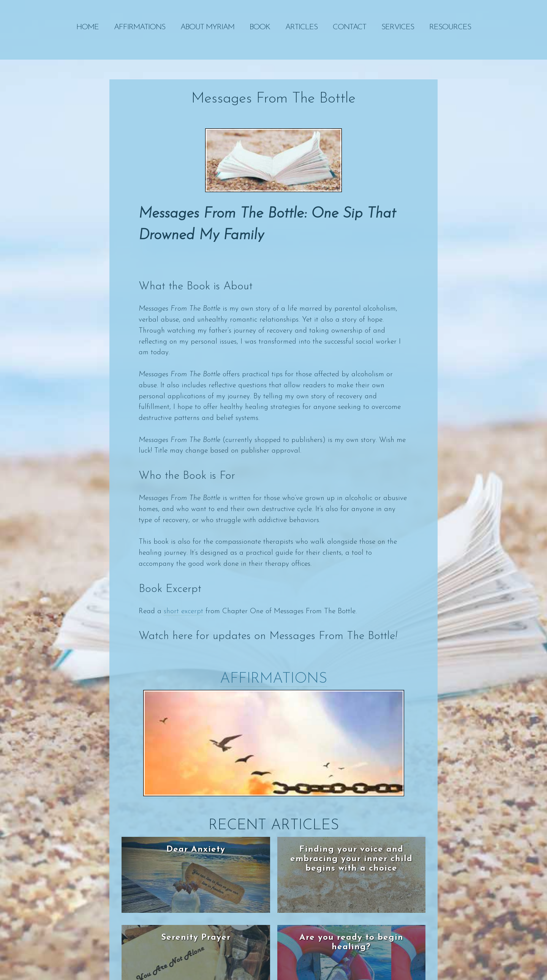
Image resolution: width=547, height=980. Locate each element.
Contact (349, 27)
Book (260, 27)
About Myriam (207, 27)
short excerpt (183, 612)
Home (88, 27)
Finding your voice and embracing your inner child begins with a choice (351, 859)
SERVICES (398, 27)
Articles (301, 27)
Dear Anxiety (196, 850)
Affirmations (140, 27)
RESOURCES (450, 27)
